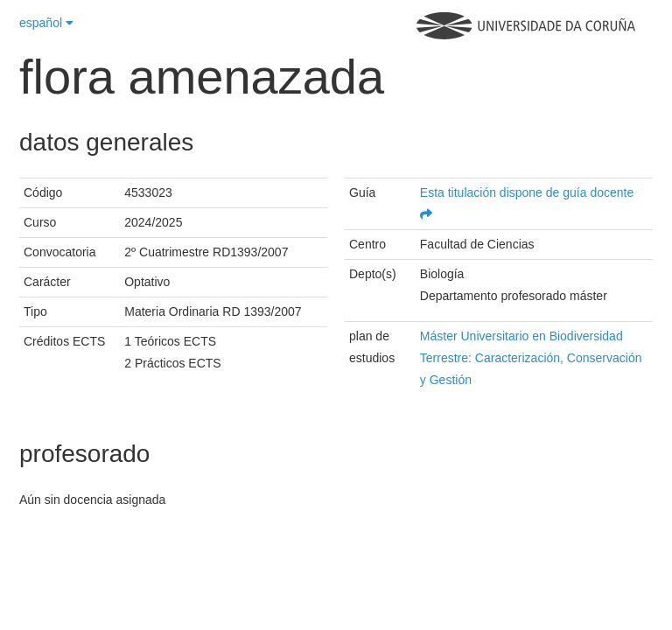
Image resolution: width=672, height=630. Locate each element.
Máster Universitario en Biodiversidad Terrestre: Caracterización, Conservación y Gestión (531, 358)
